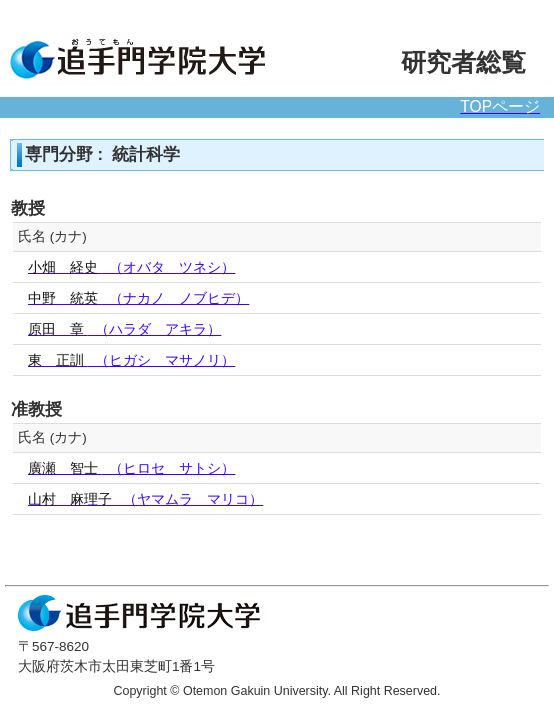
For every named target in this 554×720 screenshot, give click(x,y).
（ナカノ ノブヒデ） (138, 298)
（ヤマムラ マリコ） (145, 499)
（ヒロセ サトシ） (131, 468)
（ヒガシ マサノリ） (131, 360)
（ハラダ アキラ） (124, 329)
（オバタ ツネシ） (131, 267)
